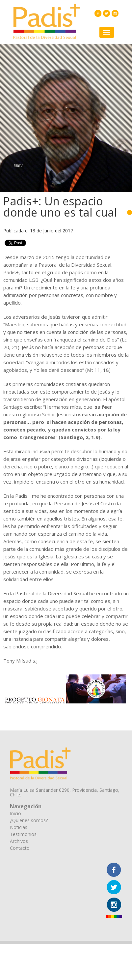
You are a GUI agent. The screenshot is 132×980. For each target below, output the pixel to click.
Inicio (15, 813)
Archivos (19, 841)
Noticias (19, 827)
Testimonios (23, 834)
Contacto (20, 848)
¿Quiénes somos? (29, 820)
